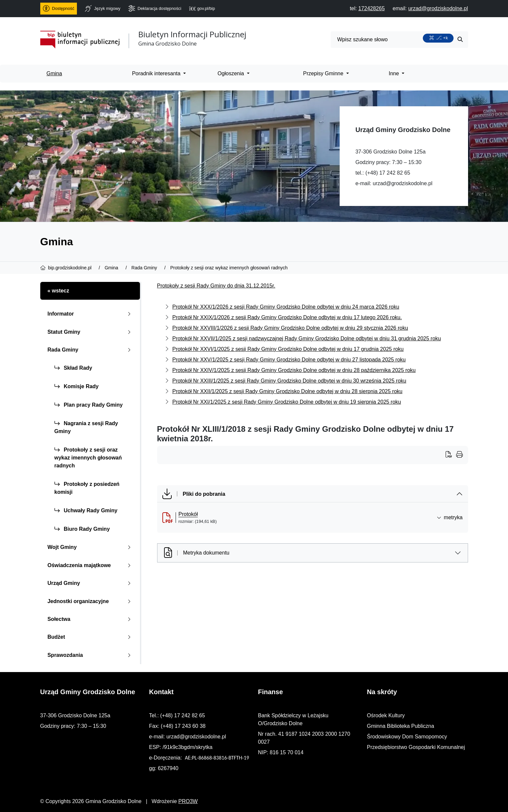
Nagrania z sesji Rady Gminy (86, 427)
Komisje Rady (77, 386)
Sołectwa (91, 619)
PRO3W (188, 801)
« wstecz (58, 291)
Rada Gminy (91, 350)
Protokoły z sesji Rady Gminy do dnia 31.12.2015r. (216, 286)
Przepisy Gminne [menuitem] (324, 73)
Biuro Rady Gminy (82, 529)
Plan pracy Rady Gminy (89, 405)
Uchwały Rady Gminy (86, 510)
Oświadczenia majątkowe (91, 565)
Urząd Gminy (91, 583)
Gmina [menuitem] (54, 73)
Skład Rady (73, 368)
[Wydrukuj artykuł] (451, 455)
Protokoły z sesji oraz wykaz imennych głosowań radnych (88, 458)
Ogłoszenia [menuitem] (232, 73)
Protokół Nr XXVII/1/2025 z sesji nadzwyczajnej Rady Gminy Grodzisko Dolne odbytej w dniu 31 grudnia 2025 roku (307, 338)
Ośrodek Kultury (386, 715)
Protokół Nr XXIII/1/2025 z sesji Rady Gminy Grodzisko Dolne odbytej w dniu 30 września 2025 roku (289, 381)
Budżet (91, 637)
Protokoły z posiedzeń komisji (87, 488)
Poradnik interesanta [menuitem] (157, 73)
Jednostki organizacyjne (91, 601)
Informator (91, 314)
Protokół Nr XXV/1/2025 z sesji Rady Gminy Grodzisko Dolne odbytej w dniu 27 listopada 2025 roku (289, 360)
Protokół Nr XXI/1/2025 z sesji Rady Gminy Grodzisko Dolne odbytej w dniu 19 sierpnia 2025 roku (287, 402)
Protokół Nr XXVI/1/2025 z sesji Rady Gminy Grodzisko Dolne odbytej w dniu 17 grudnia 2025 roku (288, 349)
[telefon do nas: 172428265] (371, 8)
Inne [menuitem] (395, 73)
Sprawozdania (91, 655)
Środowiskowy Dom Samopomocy (407, 737)
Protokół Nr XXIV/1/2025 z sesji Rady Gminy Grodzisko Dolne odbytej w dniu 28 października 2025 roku (294, 370)
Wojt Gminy (91, 547)
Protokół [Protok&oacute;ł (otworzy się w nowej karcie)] (188, 514)
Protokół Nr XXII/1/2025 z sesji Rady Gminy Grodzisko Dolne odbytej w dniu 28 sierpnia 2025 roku (287, 391)
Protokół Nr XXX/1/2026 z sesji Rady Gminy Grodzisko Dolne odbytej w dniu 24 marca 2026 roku (286, 307)
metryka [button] (450, 517)
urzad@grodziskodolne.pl (403, 183)
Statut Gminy (91, 332)
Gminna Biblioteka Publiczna (401, 726)
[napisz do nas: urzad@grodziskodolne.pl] (438, 8)
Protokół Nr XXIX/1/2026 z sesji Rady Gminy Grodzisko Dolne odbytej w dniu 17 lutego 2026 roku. (287, 317)
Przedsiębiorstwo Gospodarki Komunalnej (416, 747)
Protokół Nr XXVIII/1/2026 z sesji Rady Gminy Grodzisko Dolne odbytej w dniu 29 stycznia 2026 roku (290, 328)
